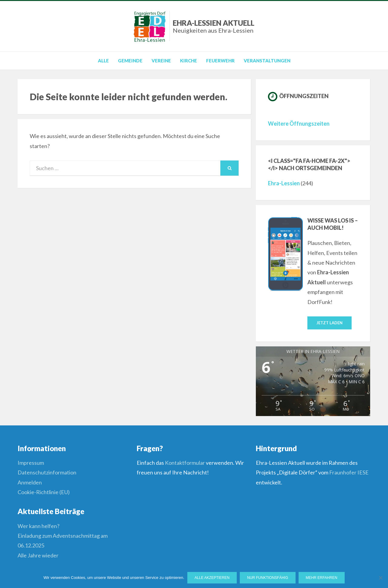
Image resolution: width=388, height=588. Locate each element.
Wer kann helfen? (38, 526)
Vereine (161, 61)
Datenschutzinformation (47, 472)
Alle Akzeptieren (212, 578)
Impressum (31, 463)
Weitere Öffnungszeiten (299, 124)
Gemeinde (130, 61)
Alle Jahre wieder (38, 555)
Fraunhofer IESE (349, 472)
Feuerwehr (220, 61)
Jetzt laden (329, 323)
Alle (103, 61)
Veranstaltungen (267, 61)
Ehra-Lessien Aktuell (214, 26)
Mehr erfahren (322, 578)
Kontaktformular (185, 463)
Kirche (189, 61)
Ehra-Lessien (284, 183)
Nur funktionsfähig (268, 578)
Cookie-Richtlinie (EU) (44, 492)
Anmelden (30, 482)
